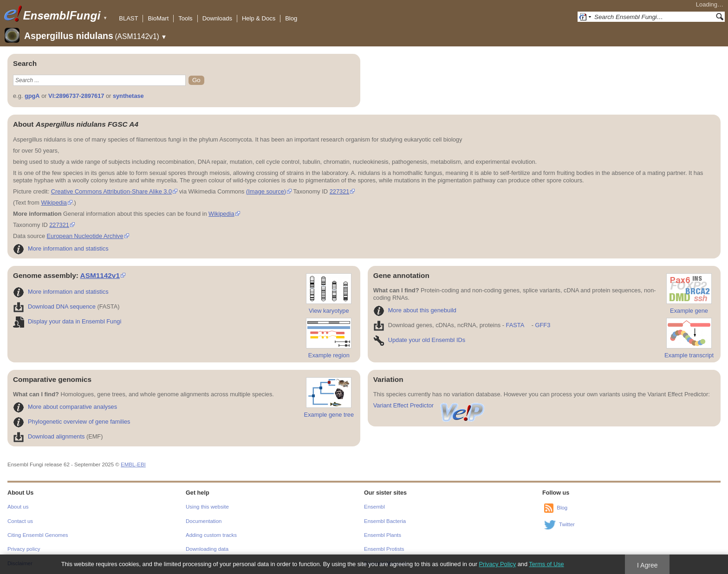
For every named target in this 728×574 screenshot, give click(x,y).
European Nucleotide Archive (85, 236)
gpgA (32, 96)
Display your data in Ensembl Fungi (67, 321)
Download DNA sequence (54, 306)
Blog (291, 18)
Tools (185, 18)
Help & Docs (259, 18)
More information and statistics (61, 248)
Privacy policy (24, 549)
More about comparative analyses (65, 407)
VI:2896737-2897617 (76, 96)
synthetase (128, 96)
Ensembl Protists (384, 549)
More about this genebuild (415, 310)
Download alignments (49, 436)
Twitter (567, 524)
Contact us (20, 521)
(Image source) (266, 191)
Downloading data (207, 549)
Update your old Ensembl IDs (419, 340)
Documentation (204, 521)
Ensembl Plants (383, 535)
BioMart (158, 18)
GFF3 (543, 325)
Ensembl (374, 507)
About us (18, 507)
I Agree (647, 565)
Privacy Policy (497, 564)
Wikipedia (54, 203)
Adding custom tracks (211, 535)
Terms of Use (546, 564)
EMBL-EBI (133, 464)
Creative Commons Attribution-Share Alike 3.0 (111, 191)
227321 (340, 191)
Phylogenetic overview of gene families (72, 422)
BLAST (128, 18)
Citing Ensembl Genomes (38, 535)
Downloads (217, 18)
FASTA (515, 325)
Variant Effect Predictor (429, 405)
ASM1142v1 (100, 275)
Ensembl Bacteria (385, 521)
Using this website (207, 507)
